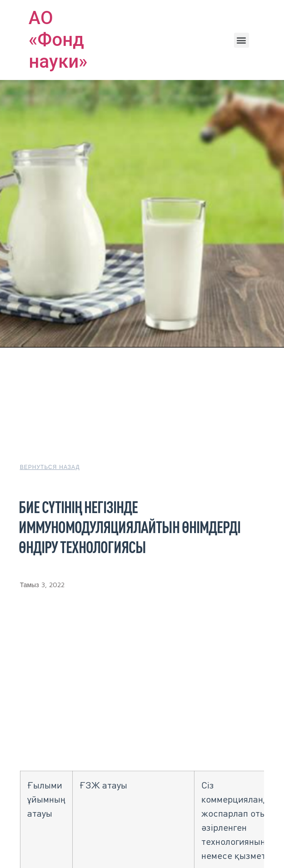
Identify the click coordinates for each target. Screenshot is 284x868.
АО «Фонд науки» (58, 40)
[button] (242, 40)
